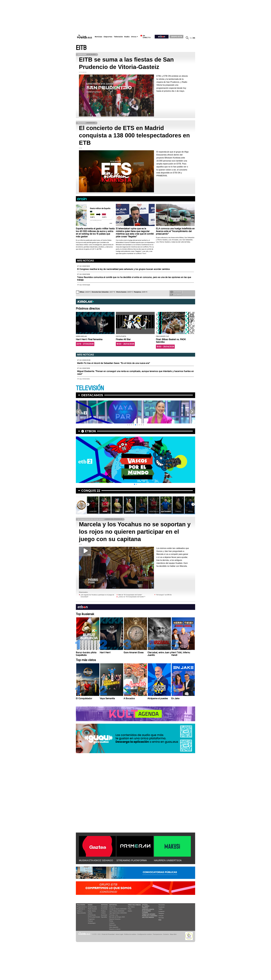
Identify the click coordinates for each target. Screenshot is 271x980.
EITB (81, 48)
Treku (178, 511)
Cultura (103, 913)
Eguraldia (104, 917)
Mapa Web (173, 934)
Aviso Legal (119, 934)
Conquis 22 (91, 491)
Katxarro (166, 511)
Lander (93, 511)
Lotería (145, 913)
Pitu (191, 511)
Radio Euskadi (92, 909)
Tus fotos (176, 292)
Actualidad (104, 907)
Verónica (154, 511)
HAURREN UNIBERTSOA (168, 860)
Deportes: (113, 905)
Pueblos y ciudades (150, 916)
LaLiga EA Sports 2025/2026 (118, 909)
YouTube (161, 918)
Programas (91, 919)
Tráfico (145, 908)
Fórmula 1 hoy (114, 915)
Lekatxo (129, 511)
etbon (90, 431)
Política (103, 911)
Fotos (130, 909)
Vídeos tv (80, 911)
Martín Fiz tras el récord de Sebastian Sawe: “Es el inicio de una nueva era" (114, 363)
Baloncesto (113, 925)
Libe (117, 511)
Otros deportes (114, 927)
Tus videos (176, 295)
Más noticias (85, 261)
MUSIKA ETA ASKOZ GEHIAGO (96, 860)
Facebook (161, 907)
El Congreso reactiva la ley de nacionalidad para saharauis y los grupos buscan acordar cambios (123, 269)
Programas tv (81, 909)
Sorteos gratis (148, 909)
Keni (105, 511)
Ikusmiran (104, 915)
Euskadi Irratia (92, 907)
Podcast (90, 921)
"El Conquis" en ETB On (164, 595)
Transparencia (157, 934)
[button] (193, 323)
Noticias (98, 37)
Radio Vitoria (92, 911)
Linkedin (161, 916)
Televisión (118, 37)
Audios (130, 911)
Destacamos (92, 395)
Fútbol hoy (112, 907)
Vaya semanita (81, 913)
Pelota (111, 921)
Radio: (90, 905)
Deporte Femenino (115, 919)
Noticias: (105, 905)
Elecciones (146, 911)
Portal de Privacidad (108, 934)
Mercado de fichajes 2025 (117, 917)
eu (191, 38)
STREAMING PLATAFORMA (132, 860)
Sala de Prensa (148, 917)
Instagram (162, 911)
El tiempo (146, 906)
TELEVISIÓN (90, 388)
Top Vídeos (131, 907)
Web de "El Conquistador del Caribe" (130, 595)
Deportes (108, 37)
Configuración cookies (144, 934)
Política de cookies (130, 934)
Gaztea (90, 913)
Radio (127, 37)
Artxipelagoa (92, 923)
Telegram (161, 913)
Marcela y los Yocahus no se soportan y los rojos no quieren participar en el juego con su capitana (135, 532)
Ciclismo (112, 923)
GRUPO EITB (176, 36)
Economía (104, 909)
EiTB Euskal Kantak (94, 917)
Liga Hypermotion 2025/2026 (118, 913)
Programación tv (82, 907)
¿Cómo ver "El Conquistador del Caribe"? (132, 597)
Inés (142, 511)
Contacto (166, 934)
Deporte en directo (115, 929)
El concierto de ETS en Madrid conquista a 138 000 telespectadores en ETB (134, 135)
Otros (134, 37)
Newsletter (162, 905)
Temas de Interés (149, 914)
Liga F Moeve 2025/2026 (117, 911)
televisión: (81, 905)
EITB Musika (92, 915)
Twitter (160, 909)
